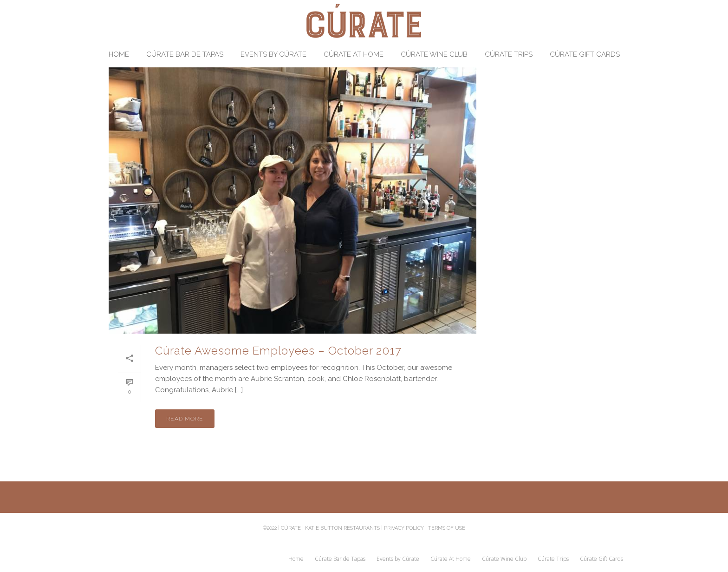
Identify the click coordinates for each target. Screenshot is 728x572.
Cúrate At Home (354, 54)
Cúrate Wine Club (434, 54)
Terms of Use (447, 528)
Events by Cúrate (273, 54)
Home (119, 54)
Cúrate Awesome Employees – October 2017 (278, 351)
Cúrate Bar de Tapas (185, 54)
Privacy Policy (404, 528)
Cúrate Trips (509, 54)
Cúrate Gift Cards (585, 54)
